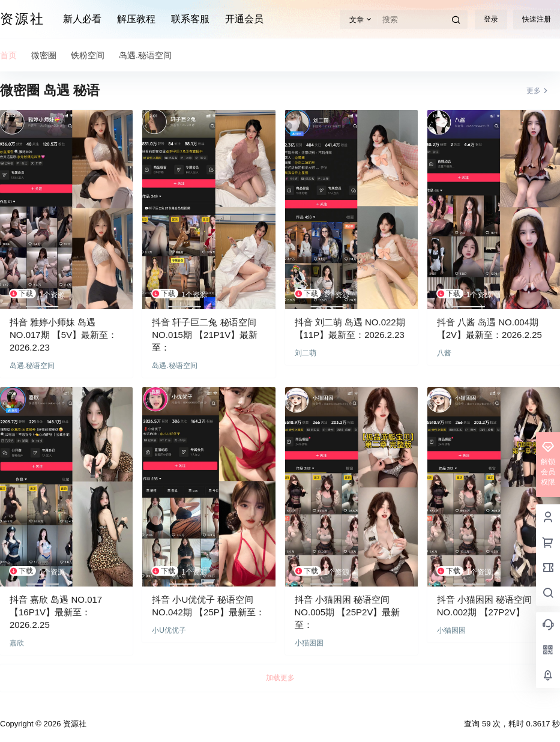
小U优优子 (169, 630)
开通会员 (244, 19)
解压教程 (136, 19)
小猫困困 (309, 643)
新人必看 (82, 19)
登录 (491, 19)
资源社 (74, 724)
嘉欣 (17, 643)
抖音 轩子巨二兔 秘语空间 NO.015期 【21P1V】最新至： (205, 335)
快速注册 (537, 19)
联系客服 (190, 19)
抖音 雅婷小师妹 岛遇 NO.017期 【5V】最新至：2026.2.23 (63, 335)
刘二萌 (306, 353)
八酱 (444, 353)
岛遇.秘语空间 (32, 366)
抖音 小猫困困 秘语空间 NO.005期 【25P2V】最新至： (348, 612)
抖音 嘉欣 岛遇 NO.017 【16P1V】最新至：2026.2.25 (56, 612)
